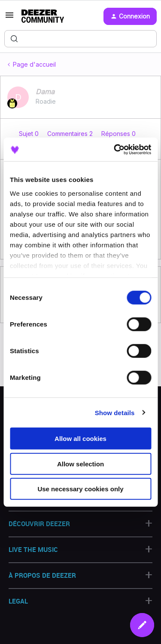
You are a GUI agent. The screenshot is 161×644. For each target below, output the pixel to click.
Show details (115, 412)
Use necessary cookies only (80, 489)
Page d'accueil (34, 64)
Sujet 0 (30, 134)
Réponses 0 (118, 134)
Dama (45, 92)
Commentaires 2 (71, 134)
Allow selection (80, 464)
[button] (9, 18)
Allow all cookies (80, 439)
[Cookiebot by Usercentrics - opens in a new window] (115, 149)
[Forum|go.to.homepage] (43, 16)
